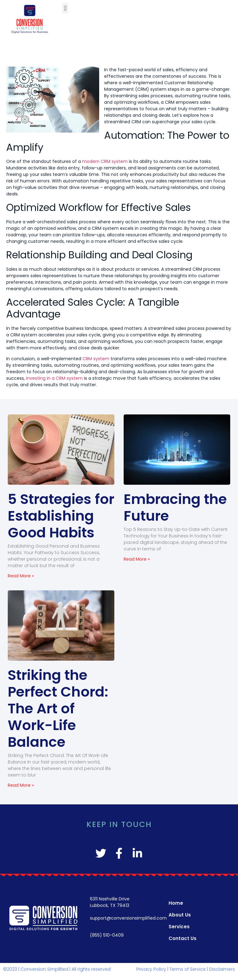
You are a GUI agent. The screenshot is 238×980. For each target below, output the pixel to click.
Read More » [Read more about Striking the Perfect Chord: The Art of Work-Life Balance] (21, 785)
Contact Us (183, 938)
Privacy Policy (151, 969)
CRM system (96, 359)
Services (179, 927)
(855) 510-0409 (107, 935)
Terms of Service (188, 969)
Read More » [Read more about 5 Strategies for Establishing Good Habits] (21, 576)
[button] (65, 8)
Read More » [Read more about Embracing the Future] (137, 559)
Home (176, 903)
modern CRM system (105, 161)
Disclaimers (222, 969)
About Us (180, 915)
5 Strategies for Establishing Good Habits (61, 516)
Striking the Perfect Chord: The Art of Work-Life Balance (58, 709)
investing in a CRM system (54, 378)
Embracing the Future (175, 507)
